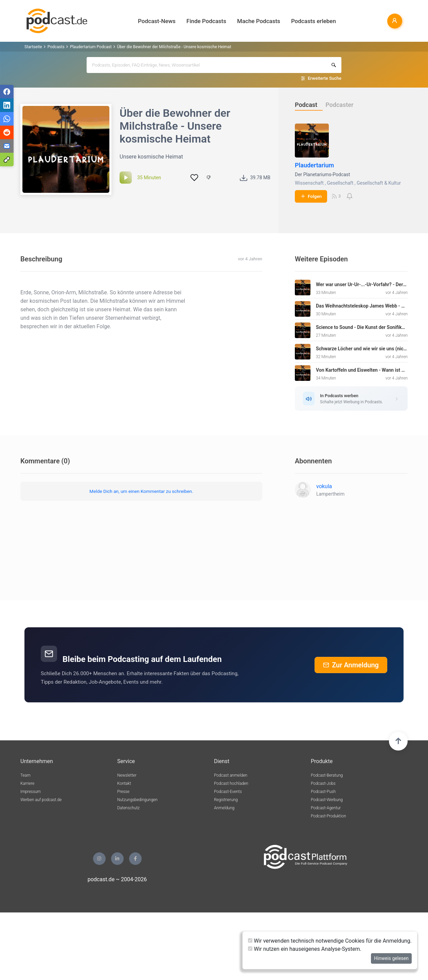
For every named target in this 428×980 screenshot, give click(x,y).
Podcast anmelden (231, 775)
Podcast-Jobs (323, 783)
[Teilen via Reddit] (7, 132)
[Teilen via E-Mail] (7, 146)
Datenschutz (128, 808)
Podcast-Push (323, 792)
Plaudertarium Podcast (91, 47)
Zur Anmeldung (351, 665)
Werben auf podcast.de (41, 800)
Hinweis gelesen (391, 958)
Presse (123, 792)
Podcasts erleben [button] (314, 21)
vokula (324, 486)
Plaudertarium (314, 165)
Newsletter (127, 775)
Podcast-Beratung (327, 775)
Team (25, 775)
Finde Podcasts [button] (206, 21)
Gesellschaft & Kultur (379, 183)
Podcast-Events (228, 792)
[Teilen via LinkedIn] (7, 105)
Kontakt (124, 783)
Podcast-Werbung (327, 800)
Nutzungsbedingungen (137, 800)
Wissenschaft (309, 183)
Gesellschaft (340, 183)
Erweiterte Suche (325, 78)
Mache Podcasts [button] (259, 21)
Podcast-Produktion (328, 816)
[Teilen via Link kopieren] (7, 160)
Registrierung (226, 800)
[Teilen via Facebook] (7, 92)
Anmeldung (224, 808)
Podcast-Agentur (326, 808)
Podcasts (56, 47)
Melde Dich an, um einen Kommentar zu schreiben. (141, 491)
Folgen (311, 196)
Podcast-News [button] (157, 21)
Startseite (33, 47)
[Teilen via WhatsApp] (7, 119)
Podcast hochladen (231, 783)
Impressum (31, 792)
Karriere (27, 783)
